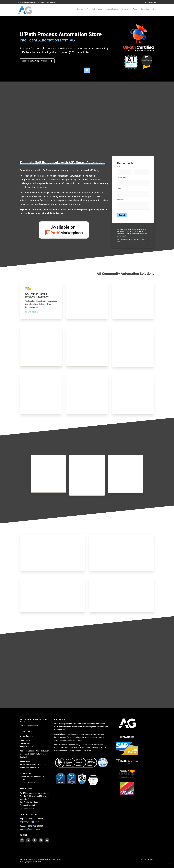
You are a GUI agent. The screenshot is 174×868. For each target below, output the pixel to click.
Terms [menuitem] (151, 859)
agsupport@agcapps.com (47, 2)
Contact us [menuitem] (145, 9)
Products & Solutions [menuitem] (95, 9)
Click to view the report (29, 726)
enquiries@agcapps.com (27, 2)
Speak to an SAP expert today (38, 61)
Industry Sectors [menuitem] (112, 9)
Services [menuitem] (80, 9)
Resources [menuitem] (125, 9)
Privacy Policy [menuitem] (143, 859)
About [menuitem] (135, 9)
